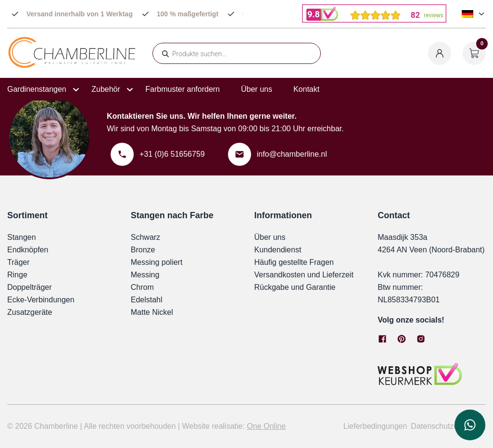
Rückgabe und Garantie (295, 287)
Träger (19, 262)
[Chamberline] (72, 66)
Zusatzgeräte (30, 312)
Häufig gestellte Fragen (294, 262)
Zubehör (106, 89)
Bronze (143, 250)
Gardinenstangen (37, 89)
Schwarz (145, 237)
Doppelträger (30, 287)
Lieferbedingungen (375, 426)
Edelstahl (147, 300)
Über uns (257, 89)
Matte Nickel (152, 312)
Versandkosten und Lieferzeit (304, 275)
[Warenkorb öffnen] (474, 53)
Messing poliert (157, 262)
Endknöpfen (28, 250)
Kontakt (306, 89)
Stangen (22, 237)
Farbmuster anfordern (183, 89)
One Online (266, 426)
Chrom (142, 287)
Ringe (17, 275)
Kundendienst (278, 250)
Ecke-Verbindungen (41, 300)
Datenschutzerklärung (448, 426)
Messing (145, 275)
